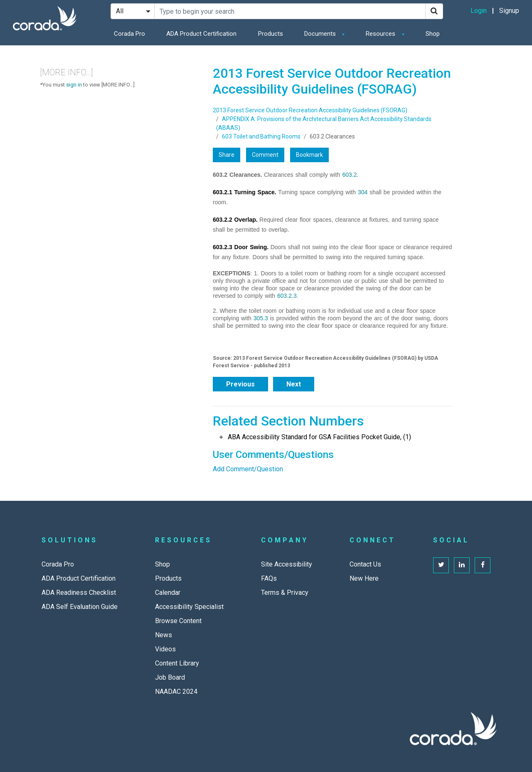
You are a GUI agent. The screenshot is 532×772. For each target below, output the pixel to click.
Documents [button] (321, 34)
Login (479, 11)
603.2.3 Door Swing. (241, 247)
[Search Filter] (133, 11)
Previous (240, 384)
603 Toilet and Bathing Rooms (261, 136)
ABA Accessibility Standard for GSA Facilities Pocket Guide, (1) (319, 437)
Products (271, 34)
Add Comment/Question (248, 469)
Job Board (170, 677)
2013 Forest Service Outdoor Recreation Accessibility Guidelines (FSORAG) (310, 110)
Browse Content (178, 621)
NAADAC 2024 (176, 692)
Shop (433, 34)
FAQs (269, 578)
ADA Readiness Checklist (79, 593)
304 (363, 192)
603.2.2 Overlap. (235, 220)
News (164, 635)
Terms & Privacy (285, 593)
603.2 (349, 175)
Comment (265, 155)
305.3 (261, 318)
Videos (165, 649)
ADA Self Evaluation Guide (80, 607)
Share (227, 155)
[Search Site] (290, 11)
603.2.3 (287, 296)
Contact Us (365, 564)
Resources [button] (381, 34)
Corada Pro (129, 34)
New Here (364, 578)
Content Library (177, 663)
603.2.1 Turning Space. (245, 192)
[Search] (434, 11)
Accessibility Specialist (189, 607)
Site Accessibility (287, 564)
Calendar (168, 593)
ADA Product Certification (201, 34)
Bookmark (309, 155)
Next (294, 384)
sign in (74, 85)
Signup (509, 11)
